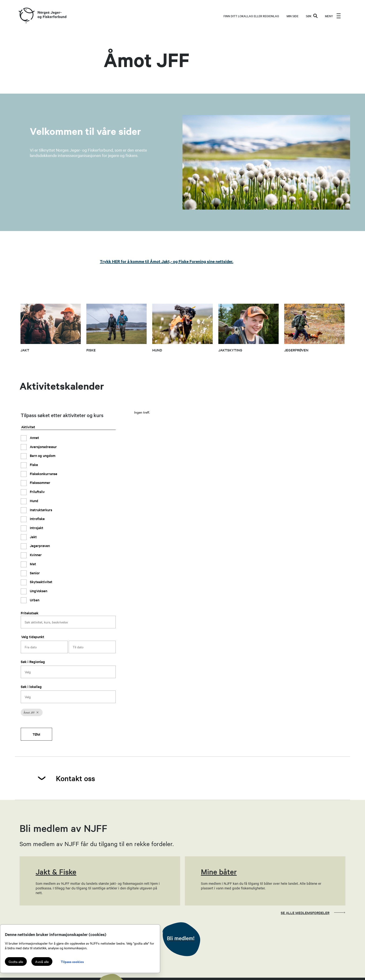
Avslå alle (42, 962)
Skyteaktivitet (41, 582)
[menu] (333, 16)
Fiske (33, 464)
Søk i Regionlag (33, 662)
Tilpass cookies (72, 961)
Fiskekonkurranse (43, 474)
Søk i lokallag (31, 686)
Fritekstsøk (30, 613)
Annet (34, 437)
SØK (312, 16)
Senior (34, 573)
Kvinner (35, 555)
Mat (32, 564)
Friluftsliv (37, 492)
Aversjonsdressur (43, 447)
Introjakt (36, 528)
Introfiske (37, 519)
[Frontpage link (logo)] (26, 16)
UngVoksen (38, 591)
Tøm (36, 734)
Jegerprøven (39, 546)
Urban (34, 600)
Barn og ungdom (42, 455)
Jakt (33, 537)
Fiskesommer (40, 482)
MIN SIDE (292, 16)
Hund (34, 501)
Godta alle (16, 962)
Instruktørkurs (41, 510)
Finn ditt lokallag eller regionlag (251, 16)
